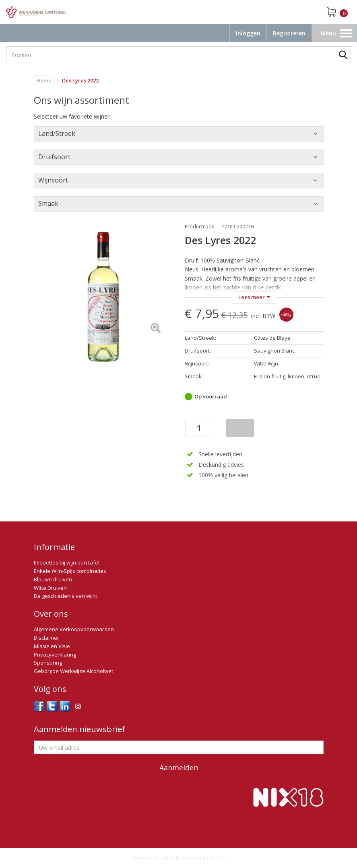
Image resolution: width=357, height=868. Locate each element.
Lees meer (252, 297)
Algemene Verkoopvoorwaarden (74, 629)
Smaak (48, 203)
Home (44, 80)
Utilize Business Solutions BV (193, 858)
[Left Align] (156, 329)
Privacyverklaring (55, 655)
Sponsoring (48, 663)
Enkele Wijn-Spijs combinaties (70, 571)
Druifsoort (54, 157)
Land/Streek (57, 133)
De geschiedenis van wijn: (65, 596)
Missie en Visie (52, 646)
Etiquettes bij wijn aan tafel (67, 562)
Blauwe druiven (53, 579)
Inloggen (248, 33)
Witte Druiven (50, 588)
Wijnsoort (53, 180)
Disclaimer (46, 638)
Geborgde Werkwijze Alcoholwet (73, 671)
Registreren (289, 33)
